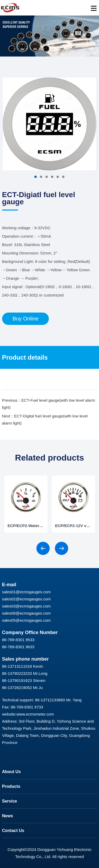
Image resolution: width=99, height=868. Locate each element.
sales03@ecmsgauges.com (26, 606)
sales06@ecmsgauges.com (26, 613)
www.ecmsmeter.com (35, 714)
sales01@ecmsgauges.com (26, 592)
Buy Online (26, 319)
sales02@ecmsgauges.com (26, 599)
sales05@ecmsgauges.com (26, 620)
